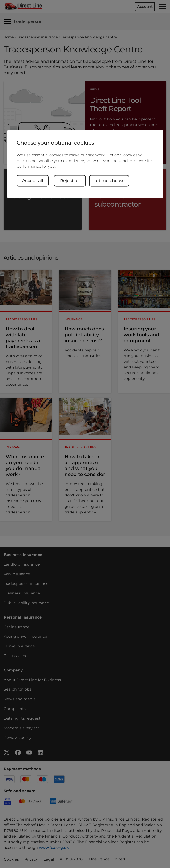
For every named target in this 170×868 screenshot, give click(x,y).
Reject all (70, 181)
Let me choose (109, 181)
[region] (85, 164)
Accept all (33, 181)
